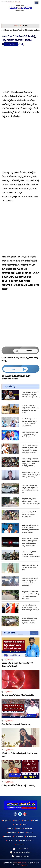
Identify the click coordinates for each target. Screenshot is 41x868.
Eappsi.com (24, 865)
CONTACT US (19, 836)
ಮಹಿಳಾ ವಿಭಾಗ (29, 828)
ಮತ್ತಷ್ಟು (34, 633)
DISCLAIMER (21, 844)
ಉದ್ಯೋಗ (35, 820)
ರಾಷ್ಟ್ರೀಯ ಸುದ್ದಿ (7, 820)
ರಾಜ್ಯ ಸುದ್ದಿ (17, 820)
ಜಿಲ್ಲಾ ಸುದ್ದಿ (26, 820)
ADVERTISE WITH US (27, 840)
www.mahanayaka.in (20, 863)
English (30, 832)
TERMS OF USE (12, 840)
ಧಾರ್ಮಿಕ (24, 824)
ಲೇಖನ (17, 824)
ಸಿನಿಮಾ (22, 832)
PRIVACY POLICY (32, 836)
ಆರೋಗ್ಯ (10, 828)
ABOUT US (8, 836)
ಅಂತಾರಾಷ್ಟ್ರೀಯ (12, 832)
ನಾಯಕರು (19, 828)
